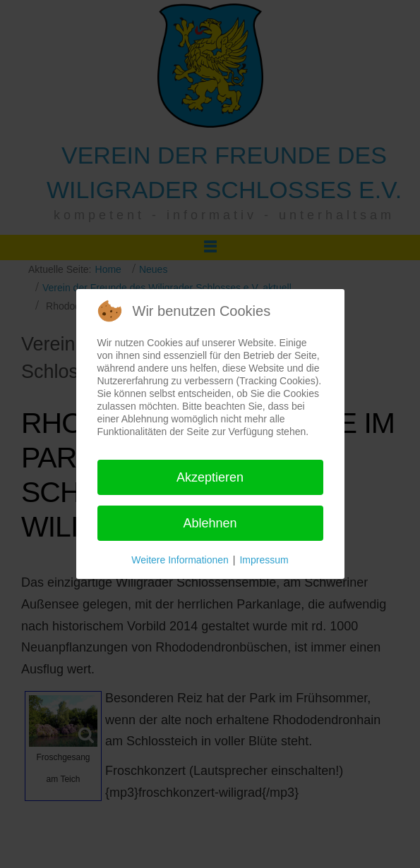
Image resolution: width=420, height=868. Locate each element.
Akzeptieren (210, 477)
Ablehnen (210, 523)
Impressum (264, 560)
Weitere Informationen (180, 560)
